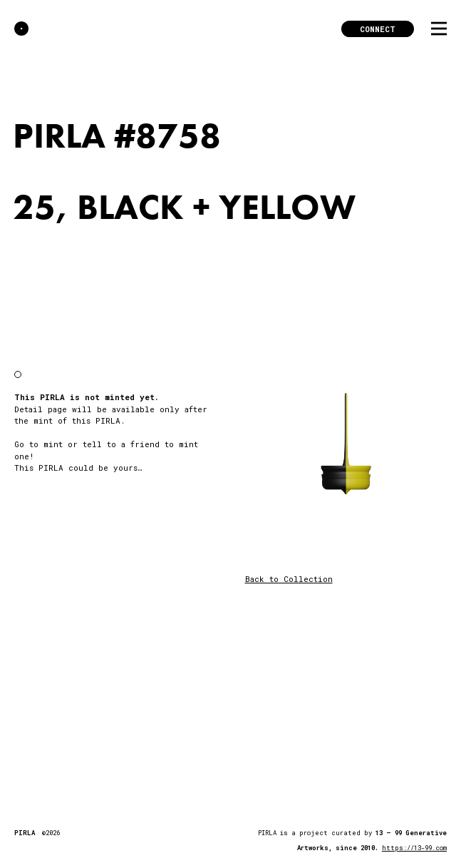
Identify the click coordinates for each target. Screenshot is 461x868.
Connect (378, 29)
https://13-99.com (414, 848)
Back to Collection (289, 579)
